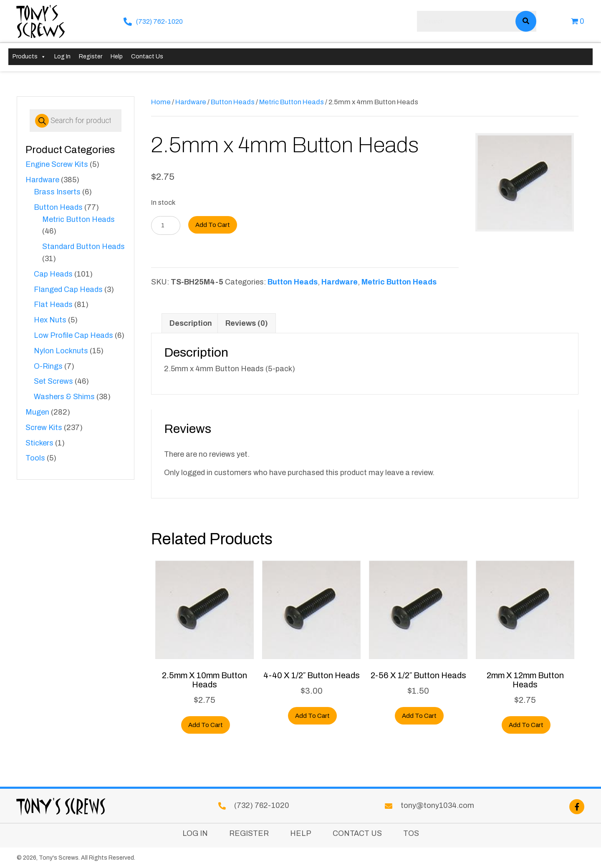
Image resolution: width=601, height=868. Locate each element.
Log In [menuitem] (195, 834)
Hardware (42, 180)
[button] (577, 807)
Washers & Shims (64, 397)
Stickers (39, 443)
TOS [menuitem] (411, 834)
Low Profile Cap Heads (73, 335)
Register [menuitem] (249, 834)
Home (161, 102)
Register (91, 57)
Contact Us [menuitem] (357, 834)
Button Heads (58, 207)
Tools (35, 458)
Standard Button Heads (83, 247)
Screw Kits (44, 428)
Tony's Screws (41, 21)
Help (117, 57)
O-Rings (48, 366)
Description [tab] (191, 323)
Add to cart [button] (206, 725)
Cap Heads (53, 274)
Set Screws (53, 381)
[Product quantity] (166, 225)
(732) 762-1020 (159, 21)
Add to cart (213, 225)
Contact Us (147, 57)
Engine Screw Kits (57, 164)
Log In (62, 57)
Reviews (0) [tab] (247, 323)
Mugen (37, 412)
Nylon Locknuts (61, 351)
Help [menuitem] (301, 834)
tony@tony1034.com (437, 805)
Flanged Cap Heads (68, 289)
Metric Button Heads (78, 219)
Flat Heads (53, 304)
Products (29, 57)
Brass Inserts (57, 192)
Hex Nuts (50, 320)
